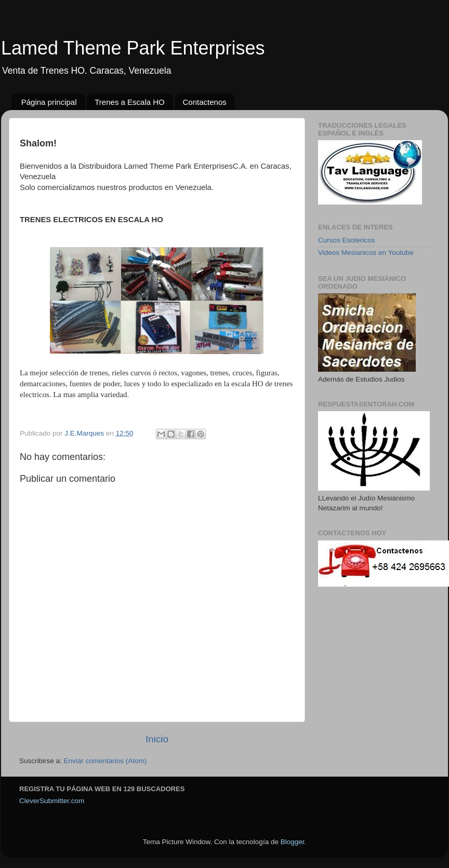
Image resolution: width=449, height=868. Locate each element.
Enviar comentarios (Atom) (105, 761)
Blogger (293, 842)
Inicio (157, 739)
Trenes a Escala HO (130, 102)
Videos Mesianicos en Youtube (366, 253)
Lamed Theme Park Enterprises (133, 48)
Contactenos (205, 102)
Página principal (49, 102)
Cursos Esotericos (347, 240)
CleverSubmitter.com (52, 801)
